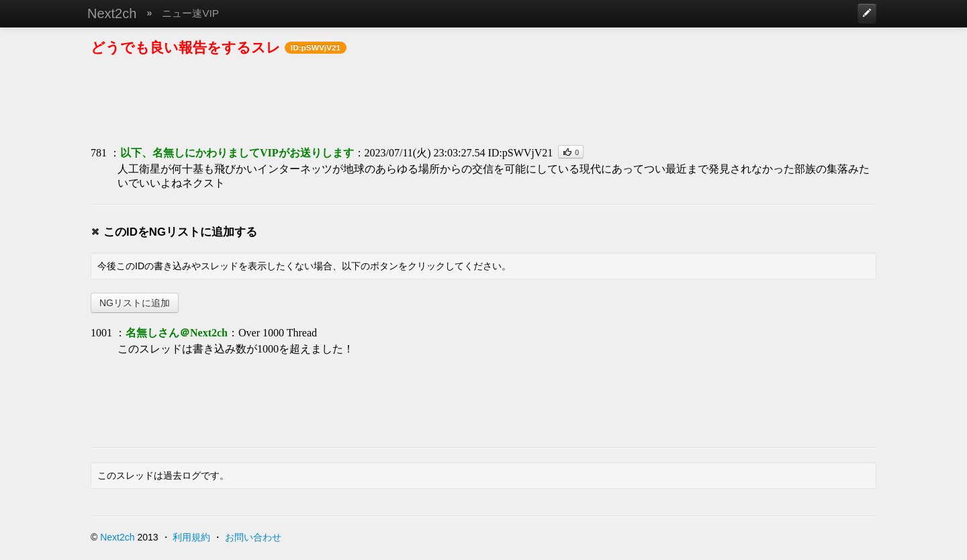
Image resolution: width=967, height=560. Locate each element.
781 (99, 153)
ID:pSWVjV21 (520, 153)
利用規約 (191, 537)
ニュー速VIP (190, 13)
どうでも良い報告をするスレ (186, 47)
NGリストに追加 (135, 303)
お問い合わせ (253, 537)
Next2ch (112, 13)
